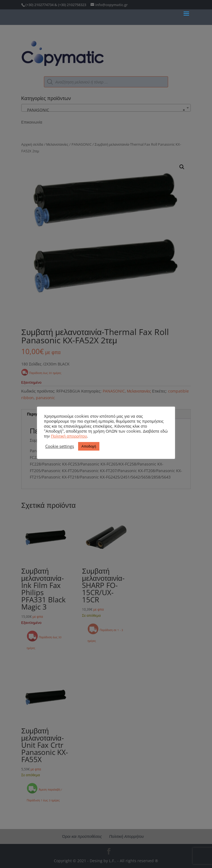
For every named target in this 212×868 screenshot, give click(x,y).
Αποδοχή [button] (89, 446)
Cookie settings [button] (60, 446)
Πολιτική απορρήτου (69, 436)
